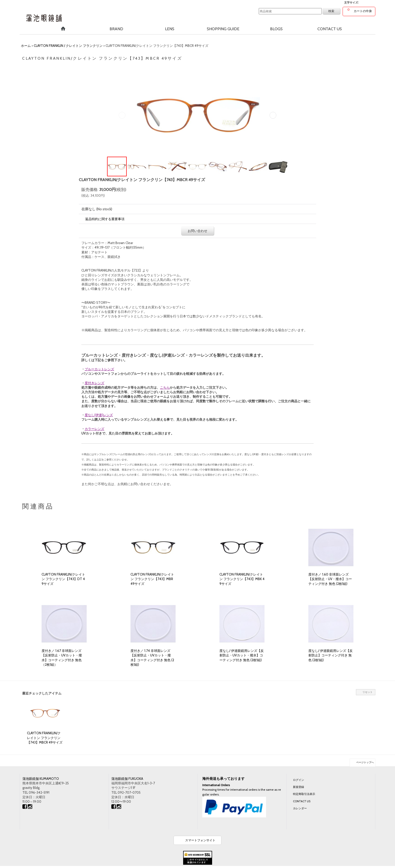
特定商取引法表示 (304, 794)
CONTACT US (302, 801)
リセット (368, 692)
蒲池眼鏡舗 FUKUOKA (127, 779)
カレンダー (300, 808)
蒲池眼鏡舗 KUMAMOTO (41, 779)
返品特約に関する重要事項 (105, 219)
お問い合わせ (197, 231)
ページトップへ (365, 762)
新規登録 (299, 787)
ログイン (299, 780)
